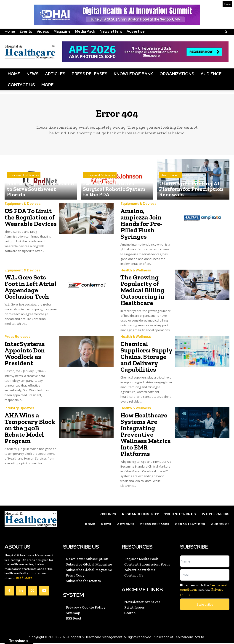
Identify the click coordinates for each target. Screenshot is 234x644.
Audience (211, 74)
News (33, 74)
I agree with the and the (204, 590)
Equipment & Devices (24, 185)
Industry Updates (18, 409)
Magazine (62, 31)
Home (10, 31)
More (47, 85)
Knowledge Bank (133, 74)
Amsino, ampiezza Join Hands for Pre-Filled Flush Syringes (141, 225)
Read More (24, 579)
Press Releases (90, 74)
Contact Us (21, 85)
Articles (55, 74)
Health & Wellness (134, 272)
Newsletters (111, 31)
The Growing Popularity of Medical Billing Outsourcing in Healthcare (142, 292)
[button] (226, 32)
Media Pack (85, 31)
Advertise (136, 31)
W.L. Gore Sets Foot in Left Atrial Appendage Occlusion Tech (31, 288)
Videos (43, 31)
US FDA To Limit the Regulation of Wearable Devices (31, 219)
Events (26, 31)
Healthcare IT (171, 185)
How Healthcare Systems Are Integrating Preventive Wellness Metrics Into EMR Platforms (146, 436)
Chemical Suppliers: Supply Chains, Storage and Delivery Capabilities (146, 358)
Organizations (177, 74)
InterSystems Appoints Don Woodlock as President (25, 355)
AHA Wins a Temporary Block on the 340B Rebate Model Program (30, 429)
